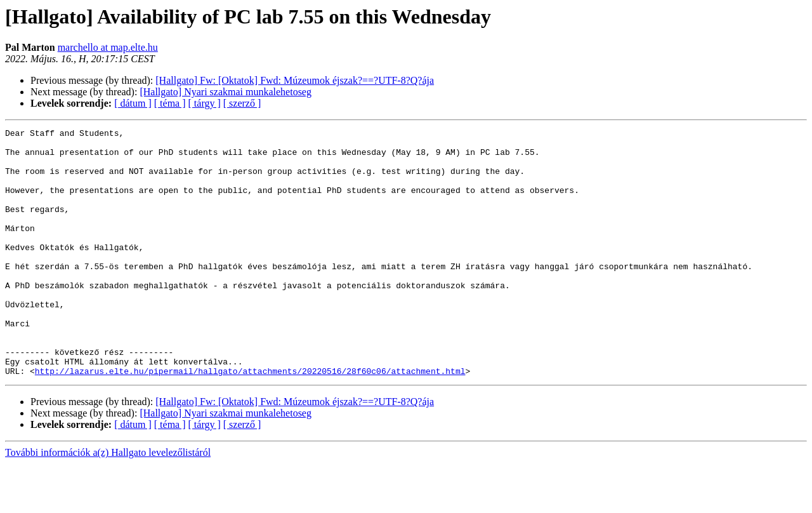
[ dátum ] (133, 103)
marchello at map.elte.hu (108, 47)
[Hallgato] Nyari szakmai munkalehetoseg (226, 92)
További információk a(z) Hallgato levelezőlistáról (108, 502)
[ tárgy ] (205, 103)
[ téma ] (170, 103)
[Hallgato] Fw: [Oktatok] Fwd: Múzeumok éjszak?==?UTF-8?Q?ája (295, 80)
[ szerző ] (242, 103)
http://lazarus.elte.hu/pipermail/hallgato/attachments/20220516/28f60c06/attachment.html (250, 420)
